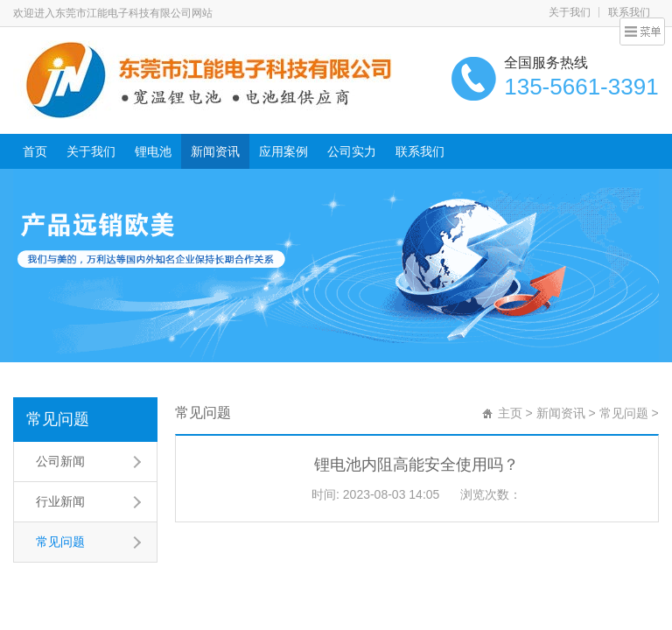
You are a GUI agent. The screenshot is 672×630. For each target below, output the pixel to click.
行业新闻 (60, 501)
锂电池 (153, 151)
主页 (510, 413)
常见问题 (58, 419)
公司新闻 (60, 461)
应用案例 (283, 151)
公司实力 (352, 151)
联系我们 (629, 12)
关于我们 (570, 12)
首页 (35, 151)
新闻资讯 (215, 151)
